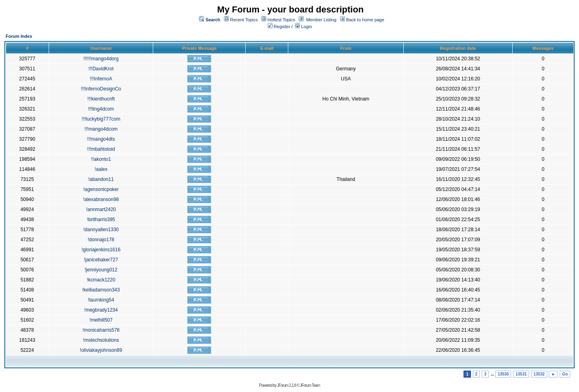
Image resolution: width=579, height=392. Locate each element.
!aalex (101, 169)
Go (565, 374)
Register (279, 27)
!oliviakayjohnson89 (101, 350)
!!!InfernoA (101, 79)
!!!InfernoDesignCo (101, 89)
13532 (539, 374)
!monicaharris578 (101, 330)
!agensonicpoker (101, 189)
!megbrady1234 (101, 310)
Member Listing (321, 20)
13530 (503, 374)
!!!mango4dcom (101, 129)
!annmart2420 (101, 209)
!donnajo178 (101, 240)
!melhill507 (101, 320)
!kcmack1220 (101, 280)
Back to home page (365, 20)
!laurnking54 (101, 300)
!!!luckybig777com (101, 119)
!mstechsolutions (101, 340)
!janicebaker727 (101, 260)
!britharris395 (101, 220)
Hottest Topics (281, 20)
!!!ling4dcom (101, 109)
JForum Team (310, 385)
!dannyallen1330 (101, 230)
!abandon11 (101, 179)
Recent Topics (244, 20)
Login (304, 27)
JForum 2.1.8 (286, 385)
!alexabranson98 (101, 199)
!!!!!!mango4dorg (101, 59)
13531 (521, 374)
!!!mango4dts (101, 139)
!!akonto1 (101, 159)
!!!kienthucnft (101, 99)
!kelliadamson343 (101, 290)
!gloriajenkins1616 (101, 250)
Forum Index (19, 36)
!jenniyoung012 (101, 270)
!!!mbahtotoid (101, 149)
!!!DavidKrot (101, 69)
